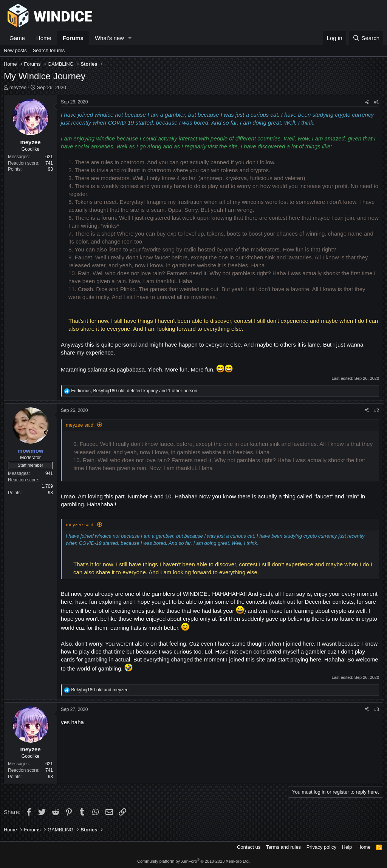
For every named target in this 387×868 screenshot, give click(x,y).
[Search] (366, 38)
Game (17, 38)
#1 (377, 102)
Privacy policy (321, 847)
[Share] (367, 102)
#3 (377, 709)
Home (44, 38)
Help (347, 847)
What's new (109, 38)
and (100, 690)
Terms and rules (283, 847)
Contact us (249, 847)
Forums (73, 38)
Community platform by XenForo (193, 861)
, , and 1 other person (134, 391)
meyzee (18, 87)
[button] (130, 38)
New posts (15, 50)
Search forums (49, 50)
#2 (377, 410)
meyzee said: (80, 425)
